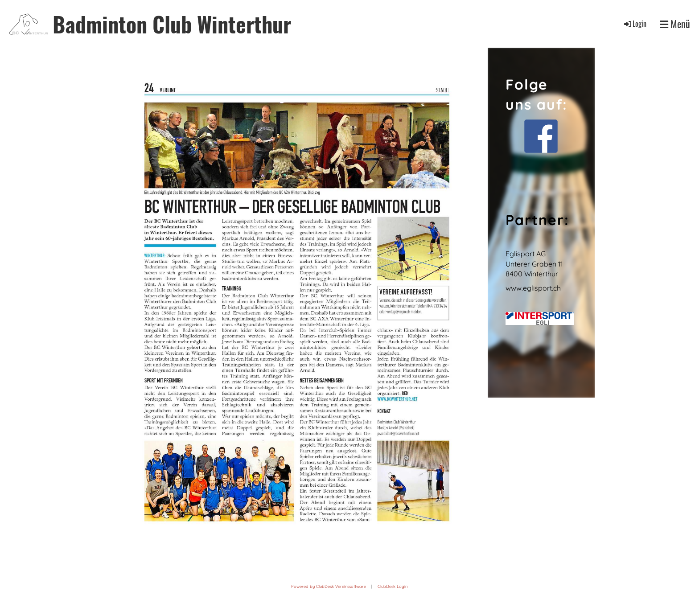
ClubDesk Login (393, 586)
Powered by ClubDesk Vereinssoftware (329, 586)
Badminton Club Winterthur (172, 24)
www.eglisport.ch (533, 288)
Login (635, 24)
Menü (675, 24)
